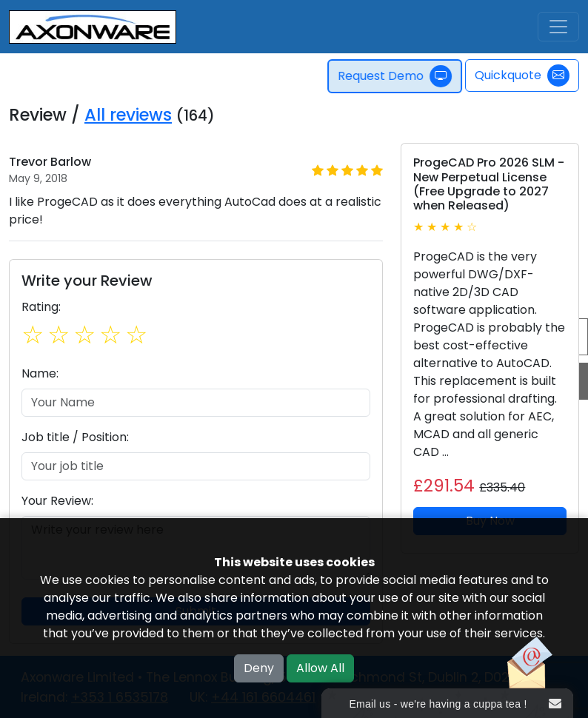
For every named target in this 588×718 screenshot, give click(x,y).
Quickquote (522, 76)
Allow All (320, 668)
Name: (40, 373)
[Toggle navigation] (558, 27)
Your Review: (57, 501)
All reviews (128, 115)
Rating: (41, 307)
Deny (259, 668)
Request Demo (396, 76)
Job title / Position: (75, 437)
